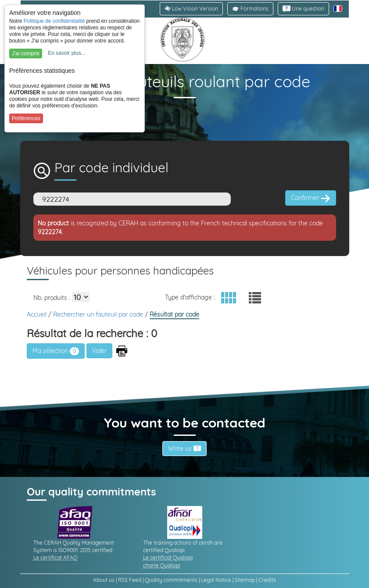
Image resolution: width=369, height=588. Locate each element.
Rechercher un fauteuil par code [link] (99, 314)
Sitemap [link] (245, 580)
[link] (303, 9)
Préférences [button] (26, 118)
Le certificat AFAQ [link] (55, 558)
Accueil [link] (38, 314)
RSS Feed (130, 580)
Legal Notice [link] (216, 580)
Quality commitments (171, 580)
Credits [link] (267, 580)
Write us (184, 449)
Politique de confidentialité (54, 21)
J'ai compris (26, 53)
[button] (250, 9)
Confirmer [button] (311, 198)
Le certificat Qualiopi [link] (168, 558)
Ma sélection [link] (56, 351)
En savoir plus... (66, 53)
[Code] (132, 199)
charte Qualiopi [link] (162, 565)
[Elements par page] (81, 297)
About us (104, 580)
